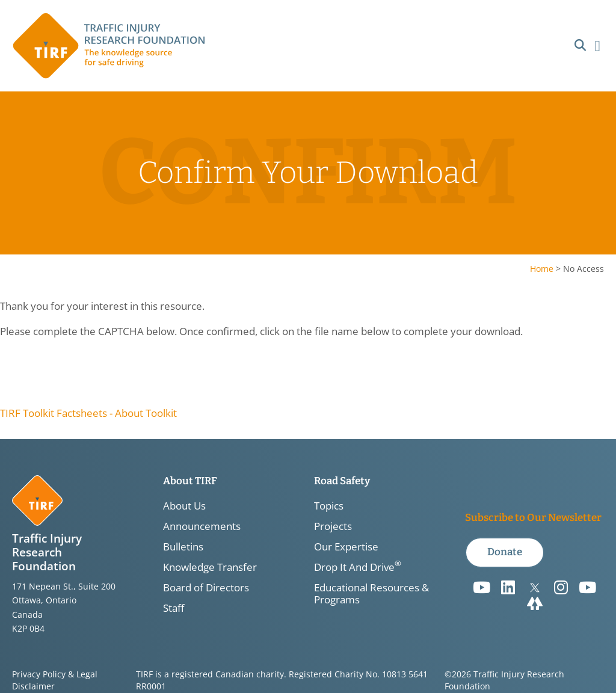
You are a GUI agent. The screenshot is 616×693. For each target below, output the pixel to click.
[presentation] (91, 372)
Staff (174, 608)
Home (542, 269)
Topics (329, 506)
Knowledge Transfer (210, 567)
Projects (333, 526)
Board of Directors (206, 588)
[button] (580, 46)
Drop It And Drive (358, 567)
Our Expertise (346, 547)
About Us (184, 506)
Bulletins (183, 547)
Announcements (202, 526)
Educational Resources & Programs (371, 594)
